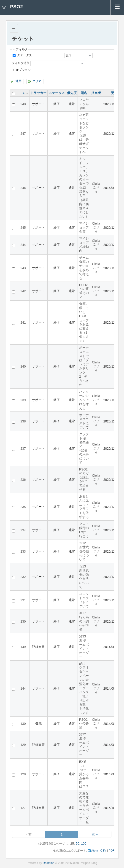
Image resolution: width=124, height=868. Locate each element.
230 (23, 621)
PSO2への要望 (84, 723)
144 (23, 688)
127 (23, 808)
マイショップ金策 (84, 227)
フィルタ (22, 49)
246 (23, 188)
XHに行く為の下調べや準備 (84, 621)
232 (23, 577)
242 (23, 291)
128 (23, 774)
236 (23, 480)
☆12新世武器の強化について (84, 551)
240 (23, 366)
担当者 (96, 93)
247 (23, 134)
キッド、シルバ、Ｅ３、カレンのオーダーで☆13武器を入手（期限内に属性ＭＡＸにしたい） (84, 188)
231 (23, 600)
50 (78, 844)
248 (23, 104)
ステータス (24, 55)
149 (23, 647)
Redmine (49, 863)
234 (23, 530)
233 (23, 551)
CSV (103, 851)
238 (23, 421)
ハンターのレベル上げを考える (84, 400)
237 (23, 449)
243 (23, 268)
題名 (84, 93)
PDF (112, 851)
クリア (37, 81)
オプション (23, 70)
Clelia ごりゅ (96, 188)
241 (23, 322)
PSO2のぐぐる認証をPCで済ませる (84, 479)
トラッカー (38, 93)
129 (23, 745)
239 (23, 400)
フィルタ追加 (21, 63)
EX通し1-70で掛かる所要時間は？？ (84, 774)
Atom (95, 851)
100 (84, 844)
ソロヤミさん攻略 (84, 104)
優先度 (72, 93)
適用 (19, 81)
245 (23, 228)
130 (23, 724)
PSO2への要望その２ (84, 291)
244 (23, 245)
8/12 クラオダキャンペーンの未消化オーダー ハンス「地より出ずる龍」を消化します (86, 688)
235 (23, 507)
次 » (95, 834)
